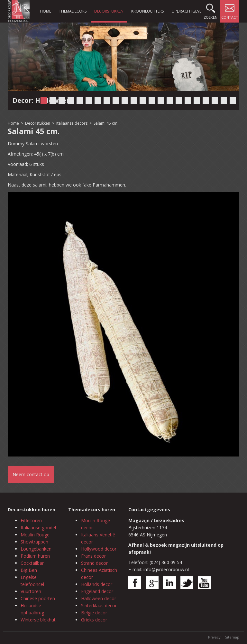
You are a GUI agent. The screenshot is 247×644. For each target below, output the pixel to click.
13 (152, 101)
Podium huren (35, 556)
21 (224, 101)
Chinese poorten (38, 598)
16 (179, 101)
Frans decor (93, 556)
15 (170, 101)
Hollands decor (97, 584)
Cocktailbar (32, 563)
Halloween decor (99, 598)
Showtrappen (34, 542)
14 (161, 101)
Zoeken (210, 10)
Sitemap (232, 637)
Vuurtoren (31, 591)
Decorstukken (109, 11)
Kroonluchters (147, 11)
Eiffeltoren (31, 520)
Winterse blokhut (38, 620)
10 (125, 101)
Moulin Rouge (35, 535)
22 (233, 101)
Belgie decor (94, 613)
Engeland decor (97, 591)
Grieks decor (94, 620)
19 (206, 101)
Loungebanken (36, 549)
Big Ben (29, 570)
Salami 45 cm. (106, 123)
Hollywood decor (99, 549)
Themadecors (73, 11)
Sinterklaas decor (99, 606)
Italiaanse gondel (38, 528)
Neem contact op (31, 474)
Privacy (214, 637)
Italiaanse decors (72, 123)
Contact (230, 10)
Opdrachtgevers (188, 11)
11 (134, 101)
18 (197, 101)
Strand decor (94, 563)
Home (46, 11)
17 (188, 101)
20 (215, 101)
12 (143, 101)
